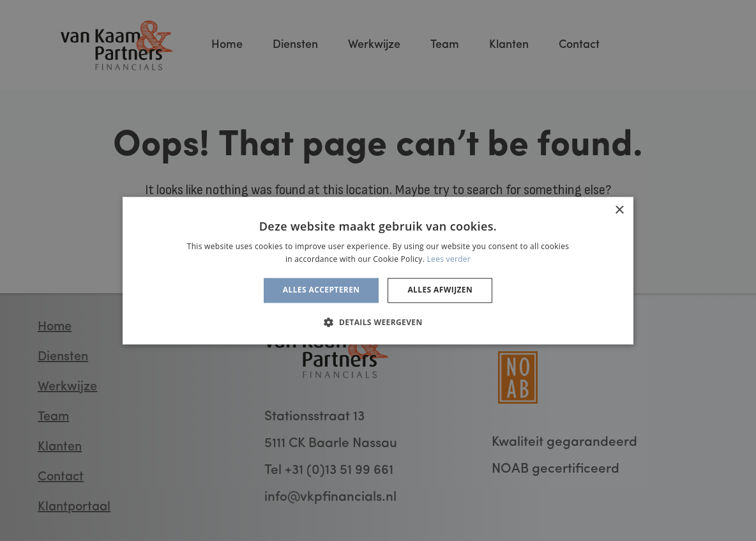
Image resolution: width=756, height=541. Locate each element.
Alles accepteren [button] (321, 290)
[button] (378, 322)
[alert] (378, 270)
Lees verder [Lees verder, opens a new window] (449, 259)
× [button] (619, 210)
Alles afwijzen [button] (440, 290)
